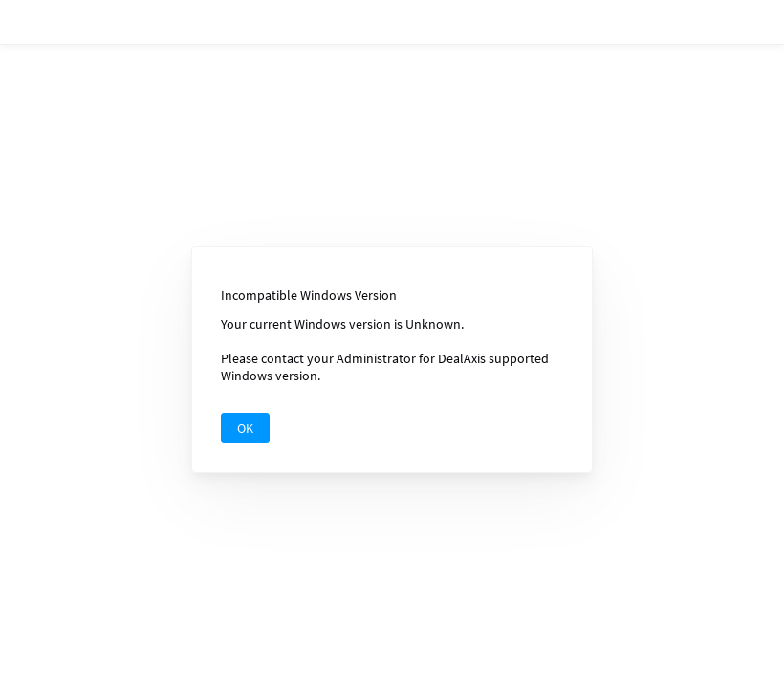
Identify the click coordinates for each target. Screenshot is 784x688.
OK (245, 425)
